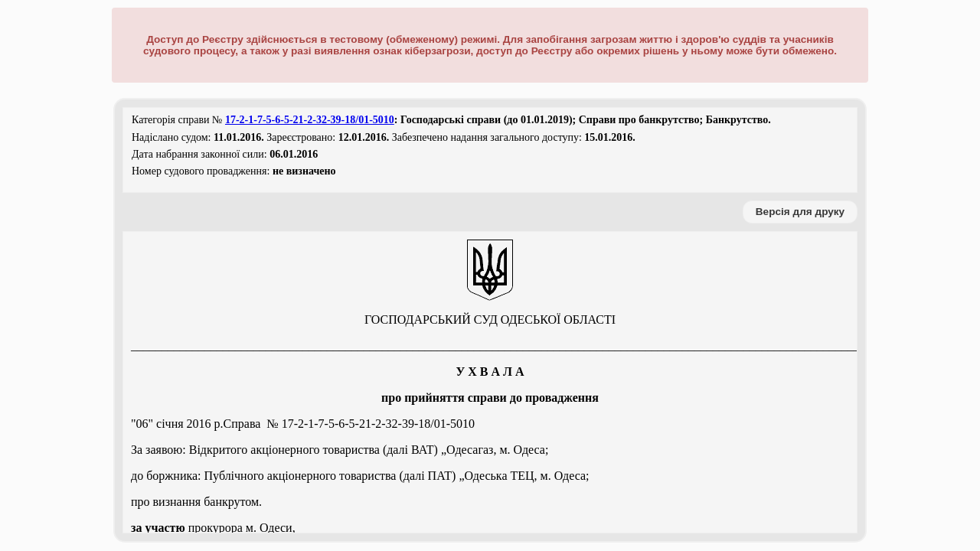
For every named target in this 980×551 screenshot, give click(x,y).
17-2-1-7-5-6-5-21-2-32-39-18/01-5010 (310, 120)
